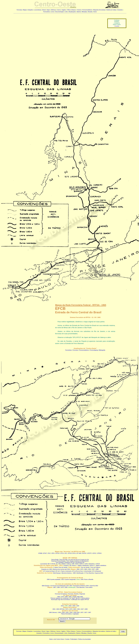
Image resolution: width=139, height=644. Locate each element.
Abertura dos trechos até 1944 (61, 569)
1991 (70, 597)
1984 (78, 569)
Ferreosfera (47, 12)
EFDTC (90, 553)
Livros (53, 12)
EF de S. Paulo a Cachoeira (63, 571)
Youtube (117, 26)
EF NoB (79, 553)
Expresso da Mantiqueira (82, 561)
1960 (74, 606)
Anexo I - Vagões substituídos (81, 565)
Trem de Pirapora (95, 567)
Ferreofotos (68, 350)
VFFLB (57, 553)
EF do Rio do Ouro (78, 571)
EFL (66, 553)
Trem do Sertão (85, 567)
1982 (70, 606)
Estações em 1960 (47, 569)
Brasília (90, 12)
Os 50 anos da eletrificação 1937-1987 (61, 586)
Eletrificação (80, 573)
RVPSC (84, 553)
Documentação (60, 12)
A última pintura (85, 598)
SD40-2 (81, 564)
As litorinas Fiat (80, 562)
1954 (89, 569)
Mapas (25, 10)
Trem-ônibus (89, 587)
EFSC (94, 553)
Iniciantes (120, 10)
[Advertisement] (59, 22)
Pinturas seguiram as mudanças (60, 598)
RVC (49, 553)
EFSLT (45, 553)
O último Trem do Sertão (60, 567)
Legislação (76, 614)
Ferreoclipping (94, 350)
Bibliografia (102, 350)
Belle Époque (57, 573)
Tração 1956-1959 (78, 597)
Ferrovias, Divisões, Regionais (76, 594)
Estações (30, 10)
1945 (71, 612)
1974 (62, 597)
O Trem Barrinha (89, 573)
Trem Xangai (70, 561)
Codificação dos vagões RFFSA (80, 600)
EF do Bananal (97, 571)
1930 (78, 606)
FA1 (60, 564)
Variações (92, 564)
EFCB (70, 553)
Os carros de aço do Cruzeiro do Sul (79, 560)
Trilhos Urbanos (71, 10)
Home (95, 12)
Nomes (55, 612)
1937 (82, 612)
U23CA (98, 564)
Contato (67, 639)
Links (66, 12)
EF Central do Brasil (49, 571)
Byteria (79, 12)
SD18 (77, 564)
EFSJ (74, 553)
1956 (59, 612)
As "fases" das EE (75, 598)
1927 (93, 569)
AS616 (64, 564)
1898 (97, 569)
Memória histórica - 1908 (69, 573)
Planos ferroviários (66, 614)
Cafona (69, 564)
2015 (62, 606)
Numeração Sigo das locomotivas (61, 600)
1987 (55, 587)
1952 (67, 612)
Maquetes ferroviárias (99, 10)
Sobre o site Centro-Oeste (57, 639)
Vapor (48, 10)
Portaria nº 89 (67, 565)
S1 (57, 564)
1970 (82, 569)
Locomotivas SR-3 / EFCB (48, 564)
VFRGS (99, 553)
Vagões (64, 10)
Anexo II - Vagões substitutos (98, 565)
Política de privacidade (84, 639)
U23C (86, 564)
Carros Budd (55, 560)
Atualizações (72, 12)
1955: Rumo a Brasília (87, 579)
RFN (53, 553)
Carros (59, 10)
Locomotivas (38, 10)
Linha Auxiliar (88, 571)
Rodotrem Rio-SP (70, 562)
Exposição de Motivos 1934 (81, 586)
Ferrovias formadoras (61, 594)
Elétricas (53, 10)
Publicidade (74, 639)
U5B (73, 564)
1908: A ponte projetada (53, 579)
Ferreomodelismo (87, 10)
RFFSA (62, 609)
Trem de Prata (63, 560)
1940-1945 (76, 612)
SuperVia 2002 (94, 586)
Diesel (44, 10)
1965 (86, 569)
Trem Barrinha (80, 587)
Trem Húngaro (60, 562)
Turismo (79, 10)
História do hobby (111, 10)
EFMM (40, 553)
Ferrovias (19, 10)
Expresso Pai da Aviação (58, 561)
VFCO (62, 553)
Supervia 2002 (99, 573)
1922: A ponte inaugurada (68, 579)
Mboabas (84, 12)
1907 (90, 612)
